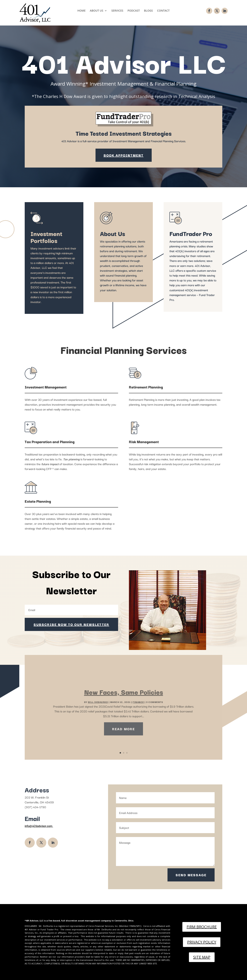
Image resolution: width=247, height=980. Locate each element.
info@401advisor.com (39, 826)
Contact (163, 11)
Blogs (148, 11)
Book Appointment (124, 155)
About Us (96, 11)
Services (117, 11)
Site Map (202, 957)
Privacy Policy (202, 942)
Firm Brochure (202, 927)
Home (81, 11)
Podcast (134, 11)
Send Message (191, 875)
